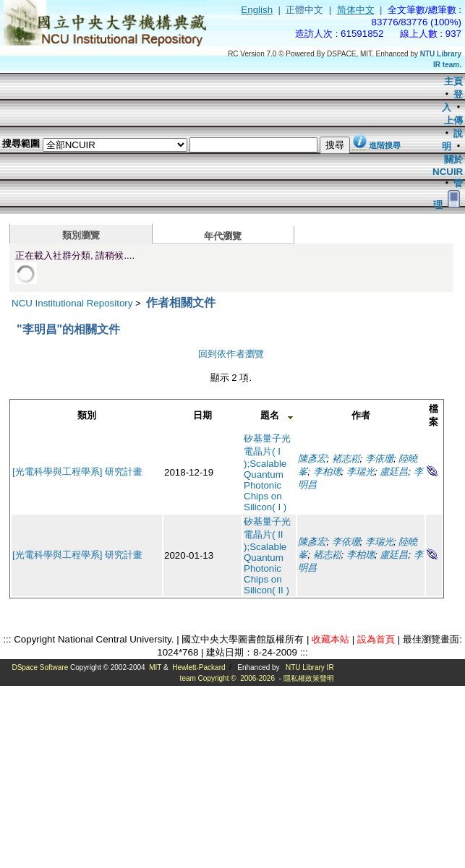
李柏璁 (327, 472)
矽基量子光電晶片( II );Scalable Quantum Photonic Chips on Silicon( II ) (267, 556)
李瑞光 (361, 472)
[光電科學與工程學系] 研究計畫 (77, 472)
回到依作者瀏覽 (231, 354)
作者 (361, 415)
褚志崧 (346, 459)
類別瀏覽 (81, 235)
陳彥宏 (312, 459)
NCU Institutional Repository (72, 303)
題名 (270, 415)
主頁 (453, 81)
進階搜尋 (385, 145)
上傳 (453, 120)
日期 (202, 415)
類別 (87, 415)
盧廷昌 (394, 472)
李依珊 (379, 459)
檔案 (434, 415)
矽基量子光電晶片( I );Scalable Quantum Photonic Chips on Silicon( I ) (267, 473)
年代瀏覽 (223, 236)
